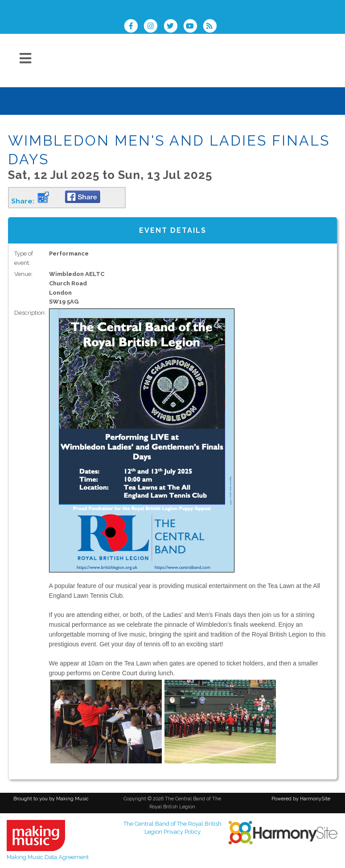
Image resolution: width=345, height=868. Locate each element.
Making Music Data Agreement (48, 857)
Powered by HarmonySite (301, 799)
